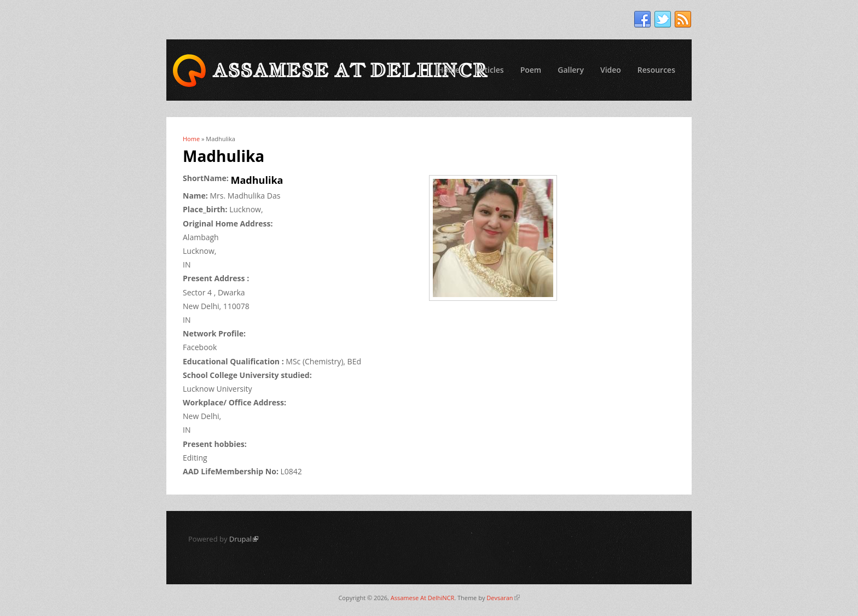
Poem (531, 70)
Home (449, 70)
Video (611, 70)
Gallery (571, 70)
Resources (656, 70)
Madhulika (257, 180)
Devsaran (503, 598)
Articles (490, 70)
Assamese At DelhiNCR (422, 598)
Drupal (244, 539)
